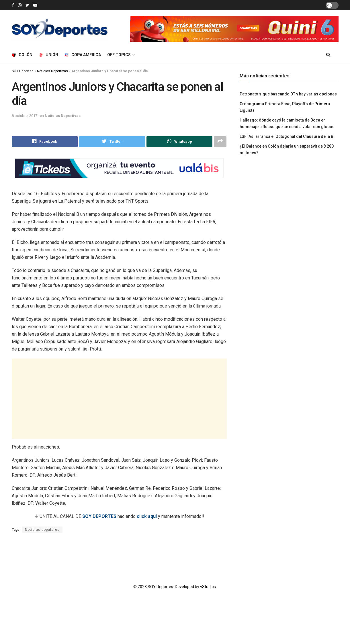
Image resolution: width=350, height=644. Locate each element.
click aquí (147, 516)
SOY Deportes (23, 71)
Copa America (83, 55)
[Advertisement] (119, 399)
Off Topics (119, 55)
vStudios (208, 587)
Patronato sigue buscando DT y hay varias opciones (288, 94)
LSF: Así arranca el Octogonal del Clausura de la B (287, 136)
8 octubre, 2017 (25, 116)
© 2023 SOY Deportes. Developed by (167, 587)
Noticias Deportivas (52, 71)
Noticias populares (42, 530)
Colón (22, 55)
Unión (48, 55)
